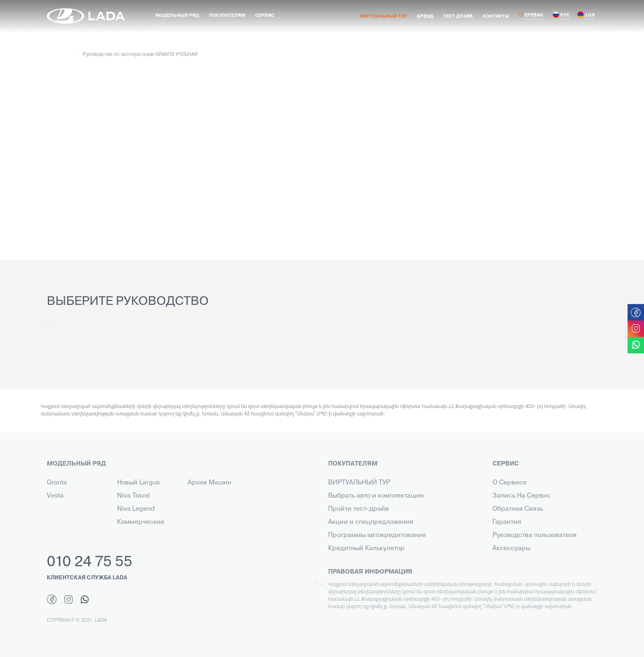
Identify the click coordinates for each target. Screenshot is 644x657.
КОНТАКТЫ (496, 16)
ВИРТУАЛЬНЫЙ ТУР (384, 16)
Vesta (55, 496)
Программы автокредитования (377, 535)
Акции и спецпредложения (371, 522)
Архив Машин (209, 483)
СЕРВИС (265, 16)
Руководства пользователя (535, 535)
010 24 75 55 (90, 562)
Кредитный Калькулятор (366, 549)
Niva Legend (136, 509)
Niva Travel (133, 496)
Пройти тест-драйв (359, 509)
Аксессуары (511, 549)
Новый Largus (138, 483)
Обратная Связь (518, 509)
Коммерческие (141, 522)
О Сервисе (509, 483)
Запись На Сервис (522, 496)
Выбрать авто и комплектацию (376, 496)
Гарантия (507, 522)
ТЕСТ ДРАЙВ (458, 16)
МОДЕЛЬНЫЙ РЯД (177, 16)
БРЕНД (425, 16)
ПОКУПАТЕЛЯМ (227, 16)
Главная (56, 55)
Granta (57, 483)
